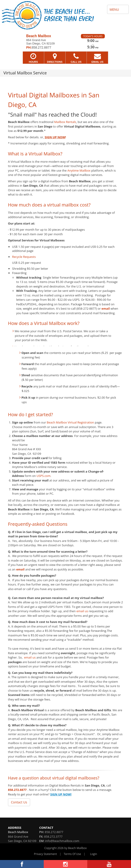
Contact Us (19, 802)
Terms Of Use (72, 854)
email (106, 309)
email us (82, 611)
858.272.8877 (17, 790)
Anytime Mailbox (79, 170)
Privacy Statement (45, 854)
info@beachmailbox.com (62, 841)
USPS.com (43, 476)
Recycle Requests (24, 257)
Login (94, 854)
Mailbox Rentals (65, 122)
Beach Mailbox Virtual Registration (70, 422)
